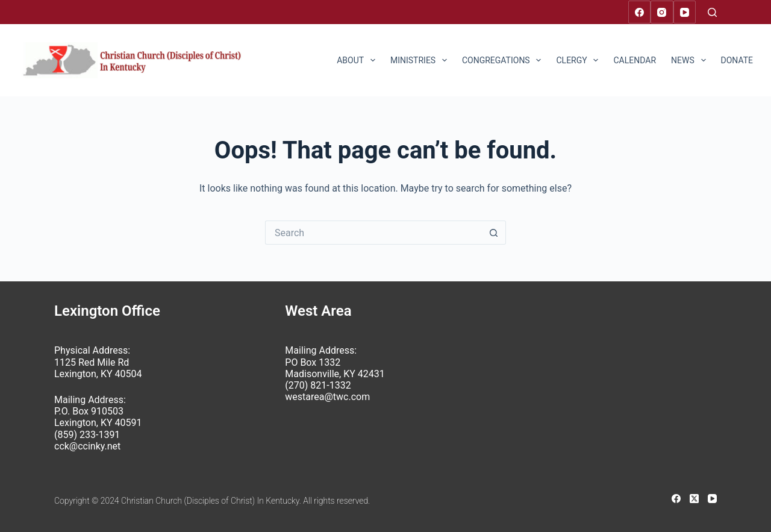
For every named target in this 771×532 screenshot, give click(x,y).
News (691, 60)
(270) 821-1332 (318, 385)
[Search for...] (373, 233)
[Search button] (494, 233)
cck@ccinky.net (87, 446)
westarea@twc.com (327, 397)
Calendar (635, 60)
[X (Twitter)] (694, 499)
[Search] (712, 12)
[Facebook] (640, 12)
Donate (737, 60)
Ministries (421, 60)
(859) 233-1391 (87, 435)
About (358, 60)
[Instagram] (662, 12)
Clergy (579, 60)
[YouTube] (685, 12)
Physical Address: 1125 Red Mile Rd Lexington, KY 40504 (98, 362)
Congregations (504, 60)
